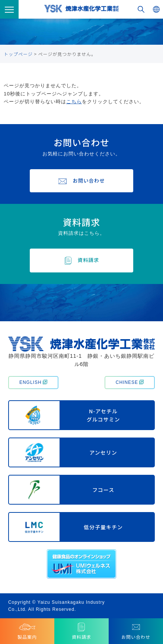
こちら (74, 102)
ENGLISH (33, 382)
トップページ (18, 54)
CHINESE (130, 382)
